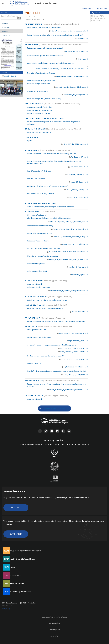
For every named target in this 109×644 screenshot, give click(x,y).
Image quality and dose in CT (37, 330)
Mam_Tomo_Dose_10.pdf (78, 167)
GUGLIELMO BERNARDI (36, 129)
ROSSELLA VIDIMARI (35, 396)
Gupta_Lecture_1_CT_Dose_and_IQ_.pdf (73, 333)
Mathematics (10, 567)
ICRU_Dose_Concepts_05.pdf (77, 174)
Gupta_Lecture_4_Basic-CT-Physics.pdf (73, 352)
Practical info (6, 35)
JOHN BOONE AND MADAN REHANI (41, 203)
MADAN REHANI (32, 212)
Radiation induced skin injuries (38, 271)
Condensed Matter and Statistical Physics (20, 559)
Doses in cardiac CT (34, 363)
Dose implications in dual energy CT (40, 337)
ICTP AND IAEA (32, 137)
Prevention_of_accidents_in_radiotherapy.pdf (71, 76)
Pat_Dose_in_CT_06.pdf (79, 157)
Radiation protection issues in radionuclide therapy (45, 308)
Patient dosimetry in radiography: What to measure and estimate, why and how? (55, 35)
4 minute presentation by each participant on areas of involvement (50, 207)
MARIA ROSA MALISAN (35, 305)
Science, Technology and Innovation (18, 592)
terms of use (55, 636)
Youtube (52, 431)
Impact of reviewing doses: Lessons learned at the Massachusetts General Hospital (56, 371)
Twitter (46, 431)
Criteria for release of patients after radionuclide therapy (47, 300)
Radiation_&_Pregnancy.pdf (77, 267)
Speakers (5, 31)
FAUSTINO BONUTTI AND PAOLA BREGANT (45, 118)
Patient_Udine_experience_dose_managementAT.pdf (68, 31)
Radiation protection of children (38, 241)
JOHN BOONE (31, 150)
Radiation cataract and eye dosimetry (40, 226)
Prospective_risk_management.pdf (75, 95)
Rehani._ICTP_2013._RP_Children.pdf (74, 244)
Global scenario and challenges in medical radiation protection (49, 218)
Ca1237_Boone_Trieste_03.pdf (76, 190)
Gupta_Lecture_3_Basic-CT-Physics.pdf (73, 348)
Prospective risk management (38, 91)
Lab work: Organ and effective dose (40, 107)
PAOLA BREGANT (33, 318)
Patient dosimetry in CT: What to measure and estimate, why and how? (52, 154)
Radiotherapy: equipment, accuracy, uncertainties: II (45, 56)
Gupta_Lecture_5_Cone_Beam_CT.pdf (74, 359)
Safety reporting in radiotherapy (38, 84)
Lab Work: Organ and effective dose (40, 110)
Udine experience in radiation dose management (44, 28)
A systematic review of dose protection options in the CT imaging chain (52, 345)
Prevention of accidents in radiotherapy (41, 73)
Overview (5, 24)
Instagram (57, 431)
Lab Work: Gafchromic (35, 284)
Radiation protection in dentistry (38, 287)
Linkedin (63, 431)
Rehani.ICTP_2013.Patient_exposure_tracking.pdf (70, 237)
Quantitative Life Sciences (15, 583)
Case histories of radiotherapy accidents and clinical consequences (51, 63)
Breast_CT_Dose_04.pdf (78, 182)
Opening (30, 141)
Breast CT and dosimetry (36, 179)
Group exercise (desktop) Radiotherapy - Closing (44, 99)
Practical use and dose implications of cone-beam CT (46, 356)
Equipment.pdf (82, 59)
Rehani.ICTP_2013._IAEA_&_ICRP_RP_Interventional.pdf (68, 252)
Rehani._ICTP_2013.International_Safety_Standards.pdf (68, 259)
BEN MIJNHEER (32, 45)
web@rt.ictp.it (7, 609)
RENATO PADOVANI (34, 381)
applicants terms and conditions (55, 617)
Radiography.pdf (81, 38)
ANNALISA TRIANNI (34, 24)
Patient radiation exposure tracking (40, 233)
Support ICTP (16, 534)
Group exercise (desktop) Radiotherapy (41, 81)
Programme (6, 27)
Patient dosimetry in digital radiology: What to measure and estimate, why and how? (56, 321)
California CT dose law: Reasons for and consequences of (47, 186)
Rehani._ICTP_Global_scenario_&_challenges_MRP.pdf (68, 222)
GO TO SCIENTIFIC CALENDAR (55, 408)
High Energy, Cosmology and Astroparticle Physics (23, 551)
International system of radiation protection (42, 256)
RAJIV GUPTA (31, 326)
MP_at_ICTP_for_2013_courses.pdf (75, 144)
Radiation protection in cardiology (39, 132)
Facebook (40, 431)
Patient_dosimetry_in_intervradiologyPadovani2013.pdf (68, 390)
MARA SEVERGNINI (34, 281)
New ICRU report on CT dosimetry (39, 171)
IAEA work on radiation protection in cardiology (44, 248)
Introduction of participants (37, 215)
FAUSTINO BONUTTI (35, 104)
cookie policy (55, 630)
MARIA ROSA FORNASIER (37, 297)
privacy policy (54, 623)
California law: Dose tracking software (41, 194)
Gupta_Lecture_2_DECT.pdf (77, 341)
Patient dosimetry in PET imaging (39, 113)
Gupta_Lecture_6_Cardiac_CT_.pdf (75, 367)
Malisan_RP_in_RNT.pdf (79, 312)
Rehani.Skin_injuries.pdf (79, 275)
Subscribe (16, 508)
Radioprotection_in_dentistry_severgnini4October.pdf (68, 291)
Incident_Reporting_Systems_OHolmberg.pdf (71, 87)
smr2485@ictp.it (10, 76)
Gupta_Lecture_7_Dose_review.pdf (75, 374)
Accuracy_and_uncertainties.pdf (76, 51)
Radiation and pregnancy (36, 264)
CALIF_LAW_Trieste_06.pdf (78, 197)
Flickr (69, 431)
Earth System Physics (13, 575)
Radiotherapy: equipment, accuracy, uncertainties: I (45, 48)
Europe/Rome (87, 8)
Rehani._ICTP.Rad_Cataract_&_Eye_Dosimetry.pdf (70, 229)
